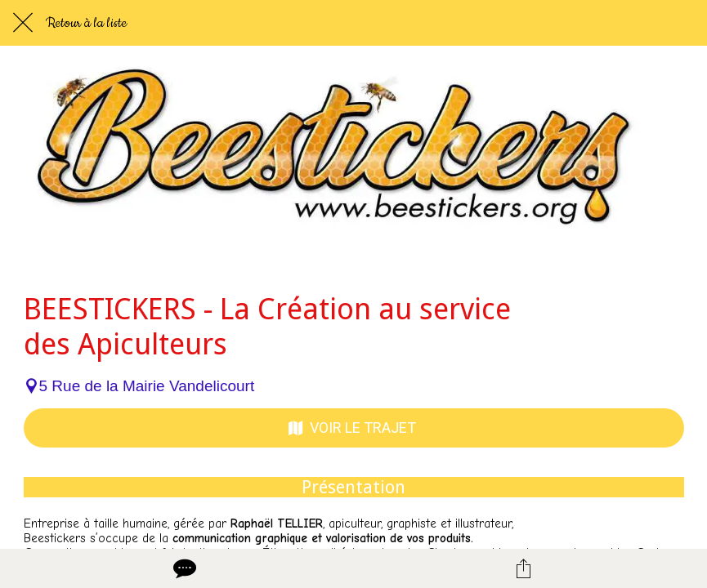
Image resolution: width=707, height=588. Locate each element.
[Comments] (183, 568)
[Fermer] (23, 23)
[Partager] (524, 568)
